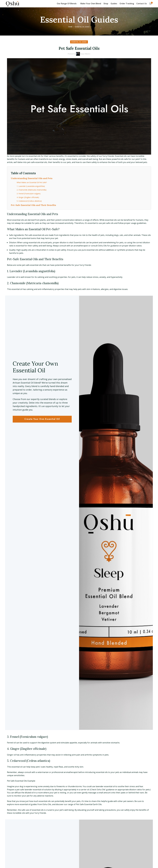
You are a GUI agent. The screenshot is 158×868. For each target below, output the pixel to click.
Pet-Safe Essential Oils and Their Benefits (33, 205)
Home (70, 27)
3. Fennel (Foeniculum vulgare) (29, 194)
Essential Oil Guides (82, 27)
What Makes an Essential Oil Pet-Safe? (32, 182)
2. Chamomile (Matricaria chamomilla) (32, 190)
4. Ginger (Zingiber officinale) (28, 197)
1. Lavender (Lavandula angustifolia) (31, 186)
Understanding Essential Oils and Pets (32, 178)
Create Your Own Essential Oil (42, 419)
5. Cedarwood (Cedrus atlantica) (29, 201)
